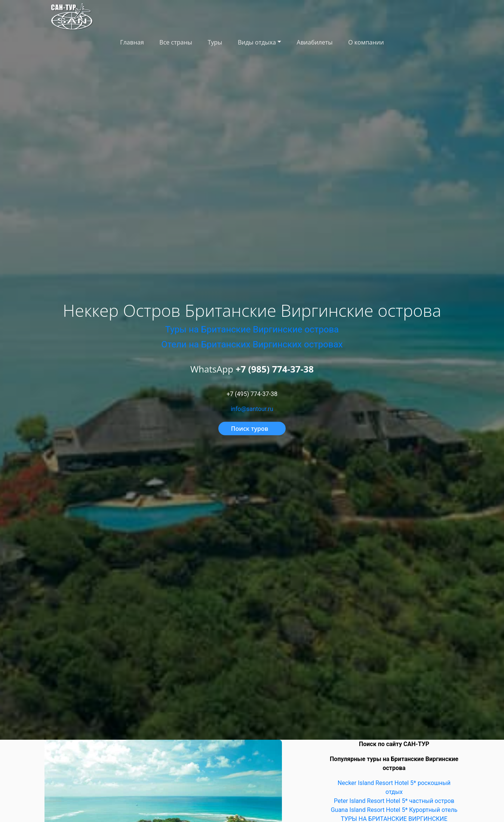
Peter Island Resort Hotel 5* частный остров (394, 801)
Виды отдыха (257, 42)
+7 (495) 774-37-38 (252, 394)
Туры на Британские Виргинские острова (252, 329)
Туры (215, 42)
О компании (366, 42)
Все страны (176, 42)
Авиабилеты (315, 42)
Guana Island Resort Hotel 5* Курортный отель (394, 810)
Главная (132, 42)
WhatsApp (252, 369)
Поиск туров (250, 429)
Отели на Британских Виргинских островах (252, 344)
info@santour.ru (252, 409)
